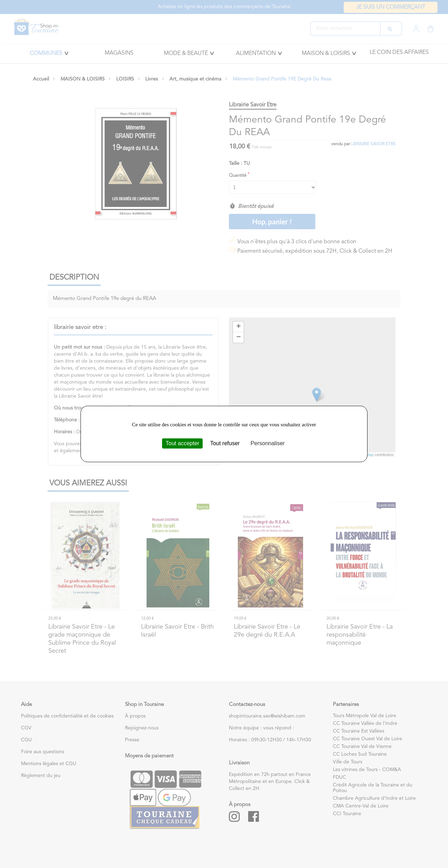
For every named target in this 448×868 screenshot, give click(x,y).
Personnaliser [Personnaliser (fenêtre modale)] (268, 443)
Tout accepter (182, 443)
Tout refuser (225, 443)
